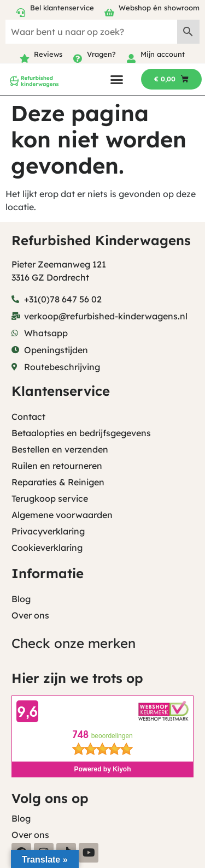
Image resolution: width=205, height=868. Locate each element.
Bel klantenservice (62, 8)
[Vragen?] (78, 58)
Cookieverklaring (47, 548)
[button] (117, 79)
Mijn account (163, 54)
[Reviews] (25, 58)
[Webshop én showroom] (109, 13)
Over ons (30, 615)
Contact (28, 417)
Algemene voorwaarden (62, 515)
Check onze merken (74, 643)
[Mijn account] (131, 58)
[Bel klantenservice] (21, 13)
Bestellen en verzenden (60, 449)
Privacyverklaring (48, 531)
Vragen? (101, 54)
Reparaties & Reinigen (58, 482)
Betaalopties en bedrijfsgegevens (81, 433)
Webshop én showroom (159, 8)
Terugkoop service (50, 498)
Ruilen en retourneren (57, 466)
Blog (21, 599)
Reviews (48, 54)
